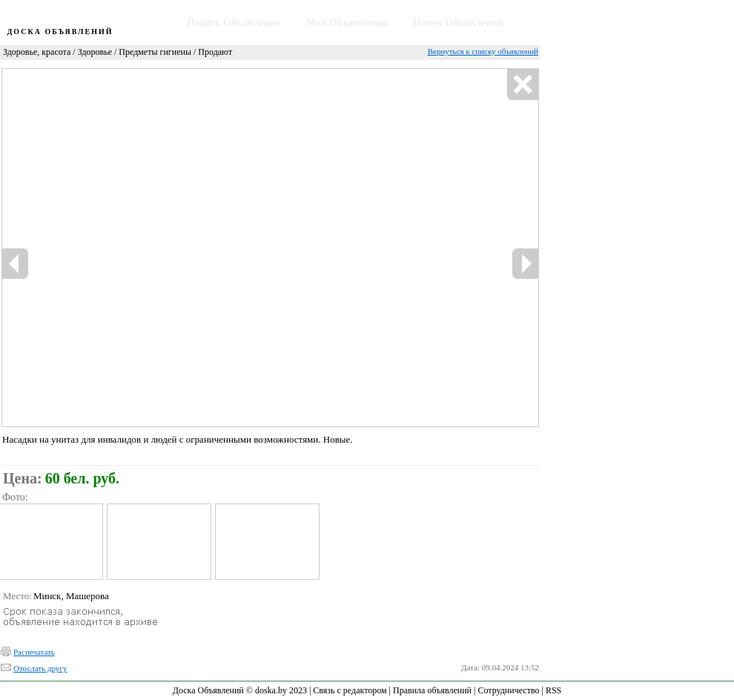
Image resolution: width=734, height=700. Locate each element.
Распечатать (34, 652)
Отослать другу (40, 668)
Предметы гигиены (155, 52)
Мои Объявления (346, 23)
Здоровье (95, 52)
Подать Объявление (234, 23)
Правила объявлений (432, 690)
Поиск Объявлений (459, 23)
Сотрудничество (508, 690)
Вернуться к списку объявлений (483, 51)
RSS (553, 690)
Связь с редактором (350, 690)
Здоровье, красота (37, 52)
